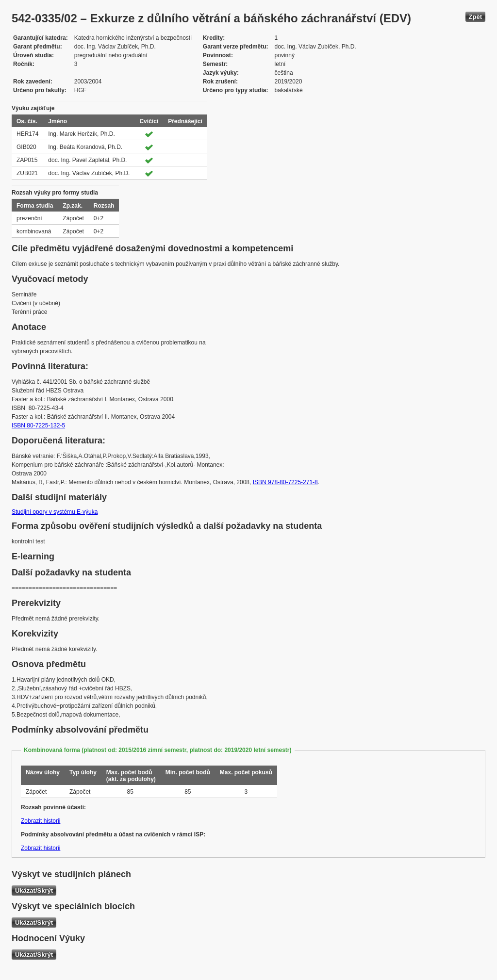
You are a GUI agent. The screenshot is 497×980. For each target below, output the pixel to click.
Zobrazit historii (41, 821)
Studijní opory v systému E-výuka (55, 512)
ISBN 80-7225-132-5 (38, 425)
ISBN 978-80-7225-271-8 (285, 482)
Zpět (475, 17)
